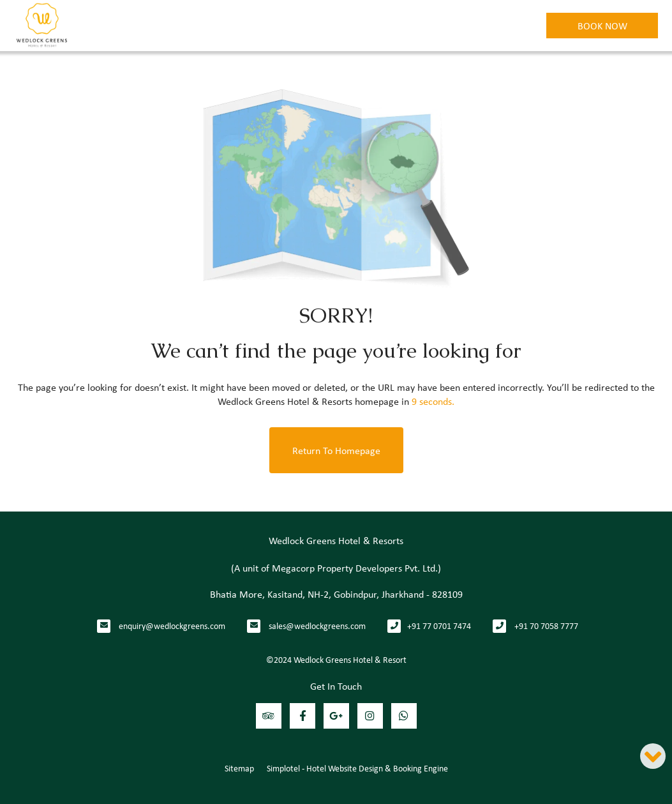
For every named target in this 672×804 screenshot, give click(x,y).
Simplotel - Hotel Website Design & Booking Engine (357, 768)
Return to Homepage (336, 450)
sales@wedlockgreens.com (317, 626)
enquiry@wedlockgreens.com (172, 626)
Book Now (602, 26)
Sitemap (239, 768)
